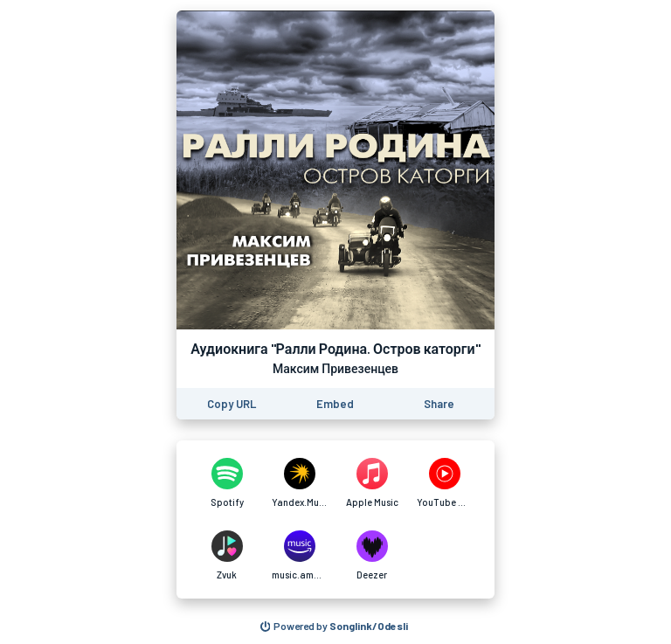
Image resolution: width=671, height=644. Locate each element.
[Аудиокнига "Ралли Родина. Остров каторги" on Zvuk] (227, 556)
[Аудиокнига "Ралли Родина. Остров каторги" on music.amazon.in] (299, 556)
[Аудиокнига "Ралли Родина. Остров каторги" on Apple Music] (372, 483)
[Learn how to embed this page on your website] (335, 404)
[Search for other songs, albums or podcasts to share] (335, 627)
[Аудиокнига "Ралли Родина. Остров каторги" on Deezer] (372, 556)
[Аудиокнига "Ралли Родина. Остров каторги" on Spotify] (227, 483)
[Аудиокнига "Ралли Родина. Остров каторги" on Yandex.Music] (299, 483)
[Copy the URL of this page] (232, 404)
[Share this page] (439, 404)
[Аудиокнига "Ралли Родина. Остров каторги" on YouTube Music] (444, 483)
